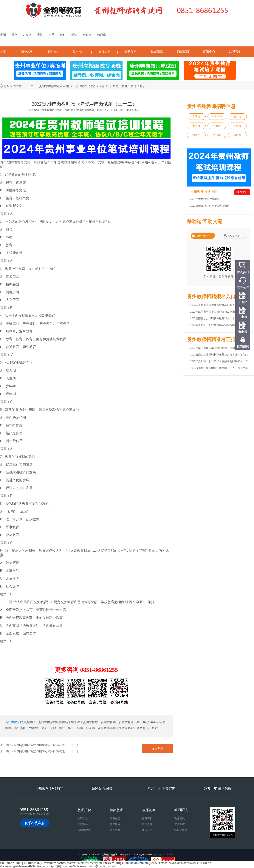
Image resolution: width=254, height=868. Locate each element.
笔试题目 (115, 824)
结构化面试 (181, 830)
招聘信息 (26, 52)
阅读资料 (105, 52)
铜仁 (63, 35)
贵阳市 (196, 117)
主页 (31, 86)
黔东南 (87, 35)
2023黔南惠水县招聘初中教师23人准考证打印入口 (219, 355)
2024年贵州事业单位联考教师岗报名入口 (214, 305)
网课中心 (209, 52)
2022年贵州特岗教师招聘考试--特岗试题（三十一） (46, 745)
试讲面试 (179, 824)
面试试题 (183, 52)
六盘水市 (217, 117)
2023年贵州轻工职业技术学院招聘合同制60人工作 (219, 325)
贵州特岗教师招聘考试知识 (128, 86)
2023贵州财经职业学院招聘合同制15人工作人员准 (219, 368)
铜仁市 (237, 126)
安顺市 (196, 126)
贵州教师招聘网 (85, 110)
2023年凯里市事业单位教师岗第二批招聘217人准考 (220, 348)
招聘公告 (83, 818)
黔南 (74, 35)
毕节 (52, 35)
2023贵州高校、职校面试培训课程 (210, 206)
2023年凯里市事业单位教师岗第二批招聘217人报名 (220, 312)
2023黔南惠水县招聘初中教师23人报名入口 (215, 318)
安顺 (40, 35)
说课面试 (179, 818)
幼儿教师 (115, 830)
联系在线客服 (35, 823)
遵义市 (237, 117)
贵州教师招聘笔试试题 (89, 86)
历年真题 (147, 824)
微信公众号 (203, 236)
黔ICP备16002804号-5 (164, 855)
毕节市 (217, 126)
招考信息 (115, 818)
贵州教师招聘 (14, 722)
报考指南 (52, 52)
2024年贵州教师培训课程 (205, 199)
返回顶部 (243, 347)
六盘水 (27, 35)
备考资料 (78, 52)
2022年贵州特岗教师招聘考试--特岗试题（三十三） (46, 751)
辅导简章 (131, 52)
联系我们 (235, 52)
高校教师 (83, 824)
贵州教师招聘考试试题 (54, 86)
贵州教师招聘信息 (52, 110)
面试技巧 (147, 830)
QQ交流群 (234, 236)
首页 (3, 52)
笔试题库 (157, 52)
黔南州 (196, 135)
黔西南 (102, 35)
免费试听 (242, 192)
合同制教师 (84, 830)
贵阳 (3, 35)
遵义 (14, 35)
